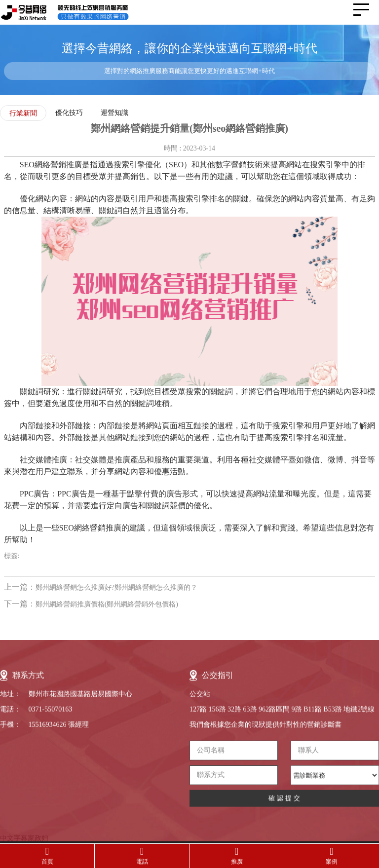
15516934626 (48, 837)
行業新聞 (23, 113)
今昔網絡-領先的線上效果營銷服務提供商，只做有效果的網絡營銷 (72, 12)
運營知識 (114, 113)
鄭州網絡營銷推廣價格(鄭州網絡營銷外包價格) (107, 604)
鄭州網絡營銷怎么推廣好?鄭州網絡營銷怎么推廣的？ (116, 587)
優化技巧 (69, 113)
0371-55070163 (51, 821)
